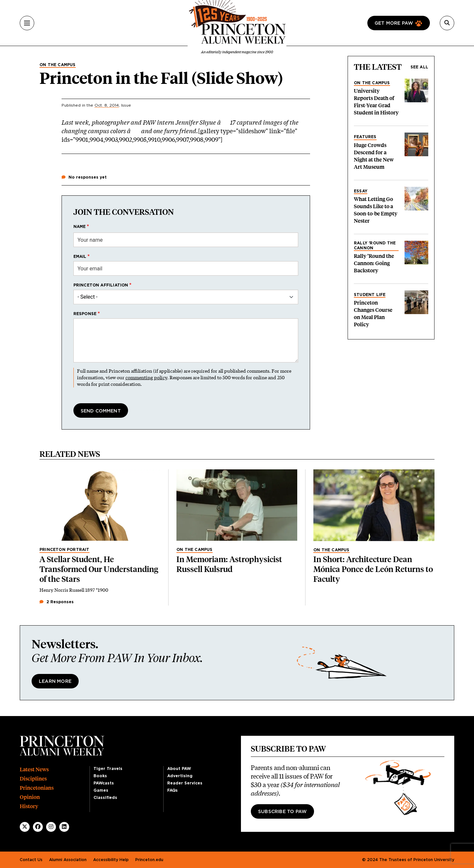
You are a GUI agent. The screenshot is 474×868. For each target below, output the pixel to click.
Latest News (34, 769)
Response (85, 314)
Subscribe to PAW (282, 812)
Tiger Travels (108, 769)
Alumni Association (68, 860)
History (29, 806)
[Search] (447, 23)
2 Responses (57, 602)
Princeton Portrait (65, 550)
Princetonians (37, 788)
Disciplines (33, 779)
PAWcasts (104, 783)
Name (80, 227)
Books (100, 776)
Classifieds (105, 798)
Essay (361, 191)
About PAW (179, 769)
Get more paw (394, 23)
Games (101, 790)
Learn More (55, 682)
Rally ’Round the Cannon (375, 245)
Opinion (30, 797)
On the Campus (58, 65)
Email (80, 257)
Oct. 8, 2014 (107, 105)
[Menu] (27, 23)
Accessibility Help (111, 860)
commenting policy (146, 377)
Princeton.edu (149, 860)
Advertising (180, 776)
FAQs (172, 790)
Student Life (370, 295)
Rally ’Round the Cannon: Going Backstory (374, 263)
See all (419, 67)
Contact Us (31, 860)
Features (365, 137)
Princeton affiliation (101, 285)
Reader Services (185, 783)
